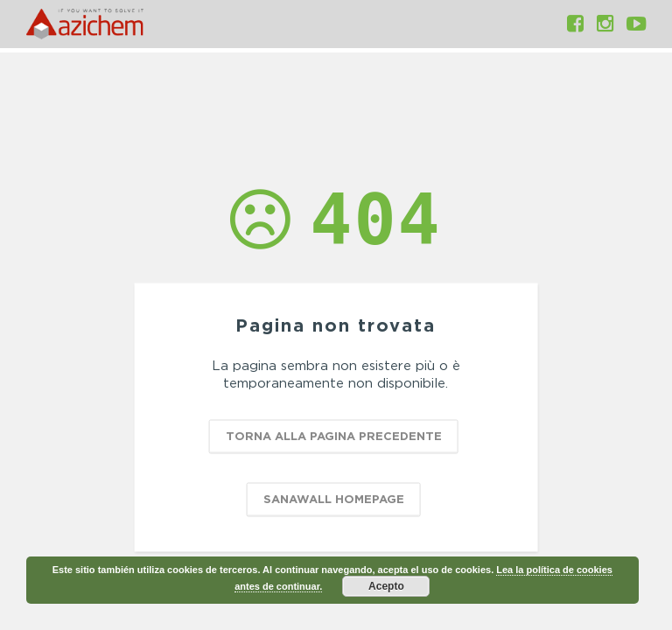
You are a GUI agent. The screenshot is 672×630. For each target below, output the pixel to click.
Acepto (386, 586)
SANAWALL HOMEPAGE (334, 499)
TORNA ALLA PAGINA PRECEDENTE (334, 436)
